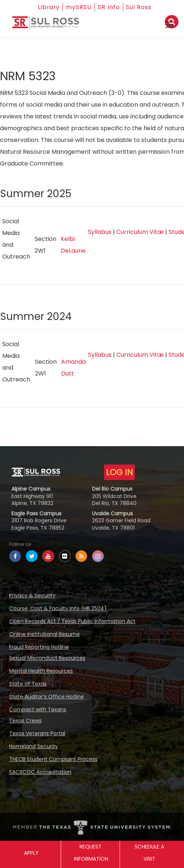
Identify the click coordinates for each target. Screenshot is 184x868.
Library (49, 7)
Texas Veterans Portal (37, 733)
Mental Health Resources (41, 671)
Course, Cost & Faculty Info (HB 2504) (58, 608)
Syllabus (100, 232)
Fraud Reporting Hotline (39, 647)
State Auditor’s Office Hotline (47, 697)
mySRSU (79, 7)
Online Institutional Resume (45, 634)
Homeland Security (34, 746)
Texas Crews (25, 721)
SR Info (109, 7)
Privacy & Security (32, 595)
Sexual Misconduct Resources (47, 658)
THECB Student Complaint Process (53, 759)
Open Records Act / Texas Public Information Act (72, 621)
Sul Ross (139, 7)
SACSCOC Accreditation (40, 772)
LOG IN (119, 472)
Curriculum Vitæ (140, 232)
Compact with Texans (38, 709)
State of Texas (28, 684)
